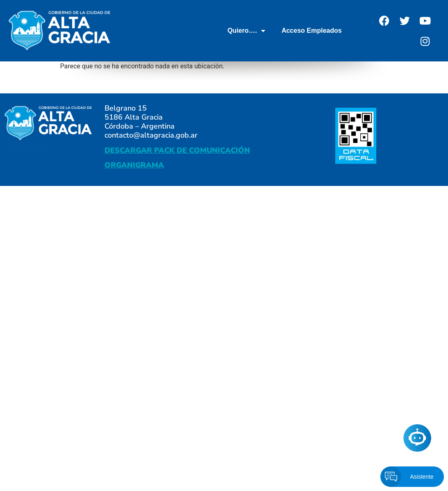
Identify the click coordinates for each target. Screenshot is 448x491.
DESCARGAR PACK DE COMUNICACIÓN (177, 150)
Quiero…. (246, 31)
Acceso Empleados (312, 31)
